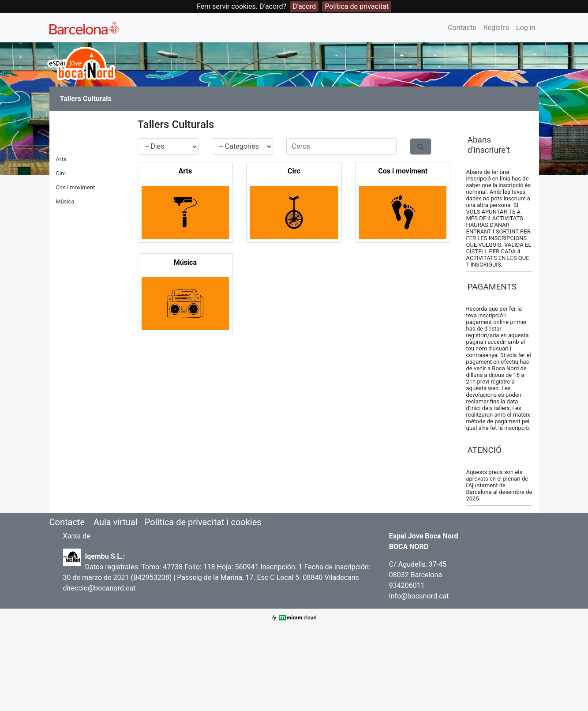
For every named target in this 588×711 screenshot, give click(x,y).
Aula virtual (116, 522)
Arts (61, 159)
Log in (526, 28)
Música (65, 201)
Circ (61, 173)
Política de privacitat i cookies (203, 522)
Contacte (462, 28)
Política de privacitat (357, 6)
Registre (496, 28)
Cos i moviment (76, 187)
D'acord (304, 6)
